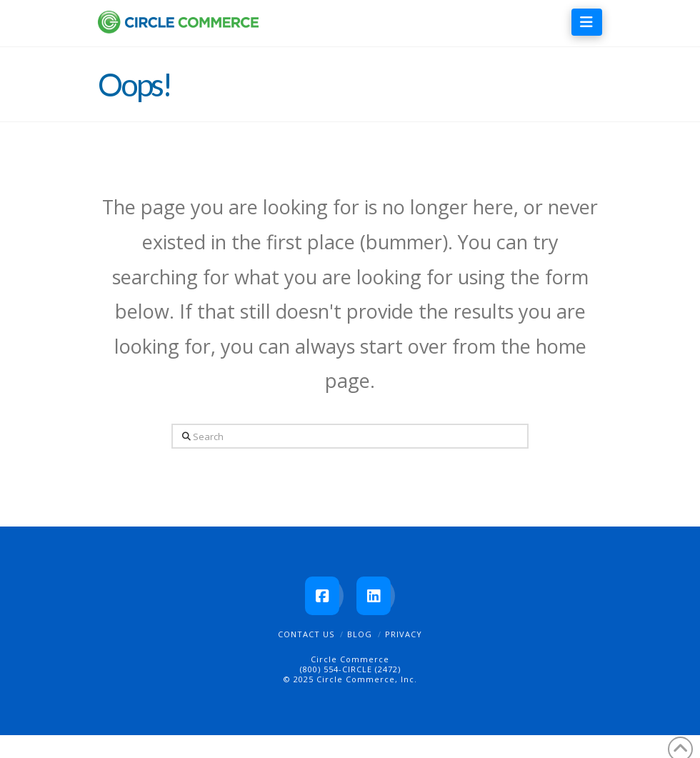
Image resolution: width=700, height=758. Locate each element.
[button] (587, 22)
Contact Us (306, 634)
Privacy (404, 634)
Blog (360, 634)
